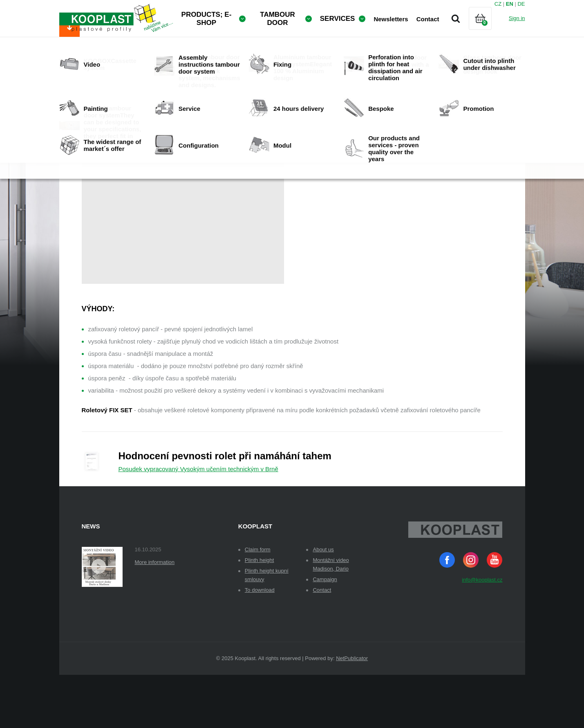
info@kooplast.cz (482, 633)
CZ (498, 4)
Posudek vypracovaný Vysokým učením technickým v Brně (198, 522)
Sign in (517, 18)
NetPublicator (352, 711)
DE (521, 4)
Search (456, 18)
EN (510, 4)
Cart (487, 28)
